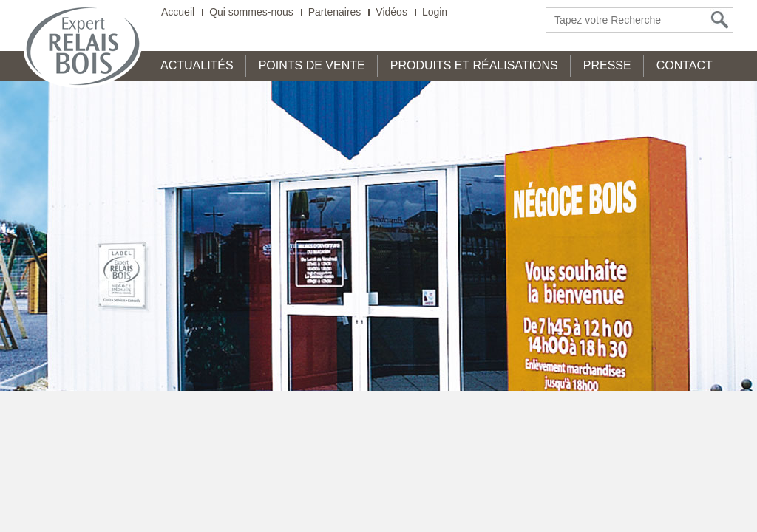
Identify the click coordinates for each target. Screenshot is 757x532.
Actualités (197, 65)
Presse (607, 65)
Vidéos (391, 12)
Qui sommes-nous (251, 12)
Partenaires (335, 12)
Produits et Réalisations (474, 65)
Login (435, 12)
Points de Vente (312, 65)
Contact (685, 65)
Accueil (178, 12)
